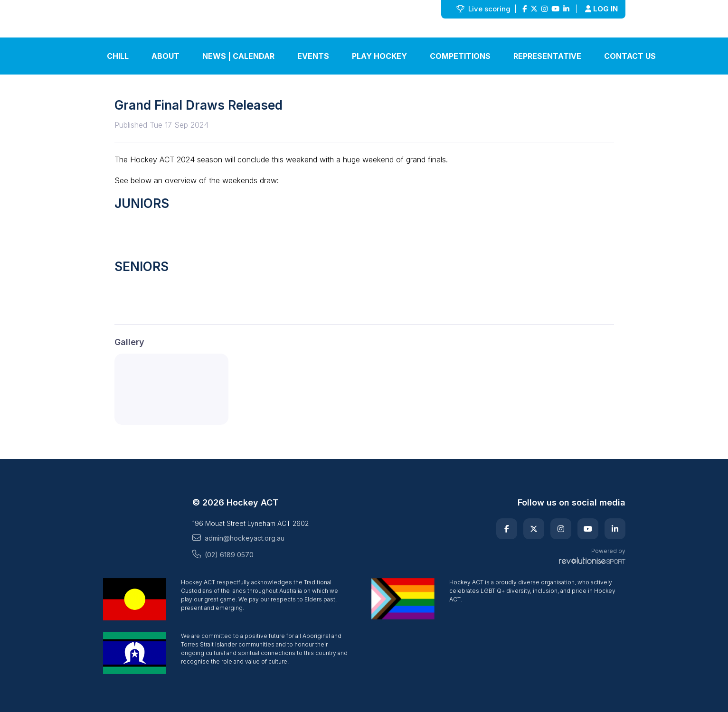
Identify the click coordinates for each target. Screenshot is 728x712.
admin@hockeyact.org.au (238, 538)
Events (313, 56)
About (165, 56)
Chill (118, 56)
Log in (601, 9)
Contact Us (630, 56)
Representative (547, 56)
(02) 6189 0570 (223, 554)
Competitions (460, 56)
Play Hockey (379, 56)
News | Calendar (238, 56)
